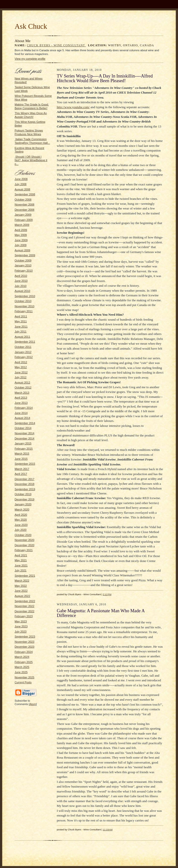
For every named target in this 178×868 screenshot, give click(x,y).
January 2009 (23, 215)
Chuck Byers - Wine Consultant (57, 45)
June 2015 (21, 459)
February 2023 (24, 616)
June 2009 (21, 240)
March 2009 (22, 225)
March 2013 (22, 393)
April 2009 (21, 230)
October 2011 (23, 347)
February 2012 (24, 357)
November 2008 (25, 204)
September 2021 (25, 576)
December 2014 (25, 438)
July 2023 (21, 632)
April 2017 (21, 474)
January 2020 (23, 504)
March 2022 (22, 581)
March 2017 (22, 469)
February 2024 (24, 652)
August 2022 (22, 596)
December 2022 (25, 611)
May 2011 (21, 321)
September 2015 (25, 464)
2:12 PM (107, 594)
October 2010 (23, 301)
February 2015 (24, 449)
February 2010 (24, 271)
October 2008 (23, 200)
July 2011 (21, 332)
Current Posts (23, 682)
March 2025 (22, 667)
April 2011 (21, 316)
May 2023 (21, 621)
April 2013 (21, 398)
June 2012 (21, 372)
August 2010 (22, 291)
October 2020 (23, 535)
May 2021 (21, 560)
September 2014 (25, 423)
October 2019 (23, 494)
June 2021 (21, 565)
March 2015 (22, 454)
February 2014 (24, 408)
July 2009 (21, 245)
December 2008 (25, 210)
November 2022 (25, 606)
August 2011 (22, 337)
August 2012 (22, 383)
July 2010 (21, 286)
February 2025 (24, 662)
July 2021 (21, 570)
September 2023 (25, 637)
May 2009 (21, 235)
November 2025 (25, 677)
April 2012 (21, 362)
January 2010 (23, 265)
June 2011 (21, 327)
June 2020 (21, 525)
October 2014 (23, 428)
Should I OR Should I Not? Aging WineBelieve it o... (31, 160)
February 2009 (24, 220)
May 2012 (21, 367)
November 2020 (25, 540)
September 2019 (25, 489)
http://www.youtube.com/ (73, 107)
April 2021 (21, 555)
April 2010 (21, 276)
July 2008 (21, 184)
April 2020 (21, 515)
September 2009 (25, 255)
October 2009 (23, 260)
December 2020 (25, 545)
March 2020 (22, 510)
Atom (33, 704)
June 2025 (21, 672)
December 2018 (25, 484)
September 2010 (25, 296)
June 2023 (21, 626)
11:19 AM (108, 830)
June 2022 (21, 591)
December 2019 (25, 499)
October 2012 (23, 387)
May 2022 (21, 586)
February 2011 (24, 311)
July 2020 (21, 530)
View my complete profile (30, 59)
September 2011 (25, 342)
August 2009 (22, 250)
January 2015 (23, 443)
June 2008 (21, 179)
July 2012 (21, 377)
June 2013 (21, 403)
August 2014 (22, 418)
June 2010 (21, 281)
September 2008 (25, 194)
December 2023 (25, 647)
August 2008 (22, 189)
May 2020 (21, 520)
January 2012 (23, 352)
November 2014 (25, 433)
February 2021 (24, 550)
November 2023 (25, 642)
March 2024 (22, 657)
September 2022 (25, 601)
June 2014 (21, 413)
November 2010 (25, 306)
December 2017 (25, 479)
